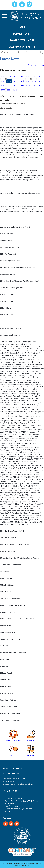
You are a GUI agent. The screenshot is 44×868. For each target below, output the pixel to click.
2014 (34, 81)
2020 (40, 77)
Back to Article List (35, 65)
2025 (9, 77)
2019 (3, 81)
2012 (3, 86)
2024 (15, 77)
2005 (3, 90)
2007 (34, 86)
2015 (28, 81)
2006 (40, 86)
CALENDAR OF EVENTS (22, 47)
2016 (22, 81)
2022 (28, 77)
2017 (15, 81)
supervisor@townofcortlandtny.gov (20, 784)
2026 (3, 77)
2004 (9, 90)
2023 (22, 77)
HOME (22, 27)
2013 (40, 81)
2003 (15, 90)
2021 (34, 77)
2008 (28, 86)
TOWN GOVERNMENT (22, 40)
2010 (15, 86)
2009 (22, 86)
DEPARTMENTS (22, 34)
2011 (9, 86)
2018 (9, 81)
